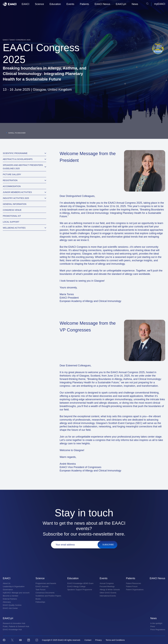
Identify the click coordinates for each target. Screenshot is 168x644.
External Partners (10, 599)
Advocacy (7, 602)
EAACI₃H (121, 4)
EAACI (25, 4)
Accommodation (12, 186)
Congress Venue (12, 210)
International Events (108, 596)
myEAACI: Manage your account (16, 593)
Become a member (11, 596)
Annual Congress (107, 583)
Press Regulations (158, 630)
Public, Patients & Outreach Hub (16, 626)
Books (38, 599)
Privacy (98, 640)
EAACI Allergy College (76, 586)
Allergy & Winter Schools (110, 590)
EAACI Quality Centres (12, 605)
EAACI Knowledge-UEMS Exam (80, 583)
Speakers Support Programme (80, 590)
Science (39, 4)
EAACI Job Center (10, 608)
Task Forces (41, 590)
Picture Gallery (12, 174)
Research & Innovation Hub (14, 623)
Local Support (11, 222)
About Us (7, 583)
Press (153, 626)
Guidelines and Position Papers (48, 596)
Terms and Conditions (115, 640)
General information (15, 204)
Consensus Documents (45, 593)
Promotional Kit (12, 216)
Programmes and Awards (46, 583)
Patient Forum (132, 586)
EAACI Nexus (102, 4)
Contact (88, 640)
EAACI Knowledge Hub (12, 630)
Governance (8, 590)
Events (70, 4)
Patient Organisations (135, 590)
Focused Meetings (107, 586)
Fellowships (40, 602)
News (135, 4)
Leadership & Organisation (14, 586)
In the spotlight (156, 623)
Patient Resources (133, 583)
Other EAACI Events (108, 593)
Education (55, 4)
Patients (84, 4)
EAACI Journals (42, 586)
